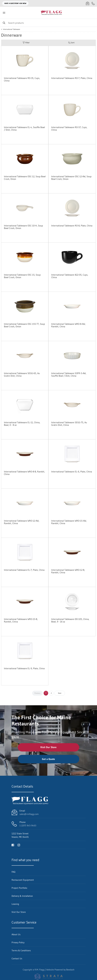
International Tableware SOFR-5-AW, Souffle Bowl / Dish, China (69, 374)
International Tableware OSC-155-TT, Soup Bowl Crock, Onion (24, 325)
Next (60, 693)
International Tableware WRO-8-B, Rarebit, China (24, 473)
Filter (26, 43)
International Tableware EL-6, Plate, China (72, 472)
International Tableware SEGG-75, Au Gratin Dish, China (69, 424)
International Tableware (12, 29)
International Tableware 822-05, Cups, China (70, 276)
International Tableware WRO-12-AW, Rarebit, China (22, 522)
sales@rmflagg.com (29, 814)
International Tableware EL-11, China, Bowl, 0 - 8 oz (22, 424)
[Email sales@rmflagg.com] (88, 3)
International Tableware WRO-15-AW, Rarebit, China (69, 522)
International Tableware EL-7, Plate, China (24, 570)
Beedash (70, 970)
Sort (71, 43)
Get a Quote (48, 759)
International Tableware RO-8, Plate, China (72, 226)
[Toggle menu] (4, 13)
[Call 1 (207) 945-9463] (93, 3)
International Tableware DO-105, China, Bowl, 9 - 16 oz (70, 620)
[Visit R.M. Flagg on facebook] (13, 845)
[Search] (48, 23)
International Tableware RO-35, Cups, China (22, 79)
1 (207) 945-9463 (28, 825)
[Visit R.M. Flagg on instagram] (19, 845)
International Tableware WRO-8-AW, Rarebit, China (68, 325)
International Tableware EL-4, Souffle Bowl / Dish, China (24, 128)
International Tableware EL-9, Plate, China (24, 668)
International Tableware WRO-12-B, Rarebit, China (68, 571)
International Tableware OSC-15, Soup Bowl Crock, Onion (22, 276)
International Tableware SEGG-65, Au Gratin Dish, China (22, 374)
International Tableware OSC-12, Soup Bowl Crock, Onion (25, 178)
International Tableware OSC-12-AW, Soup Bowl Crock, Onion (71, 178)
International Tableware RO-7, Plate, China (72, 78)
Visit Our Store (48, 747)
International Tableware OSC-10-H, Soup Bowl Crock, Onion (23, 227)
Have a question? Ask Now (15, 3)
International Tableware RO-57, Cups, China (69, 128)
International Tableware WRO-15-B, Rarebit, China (21, 620)
